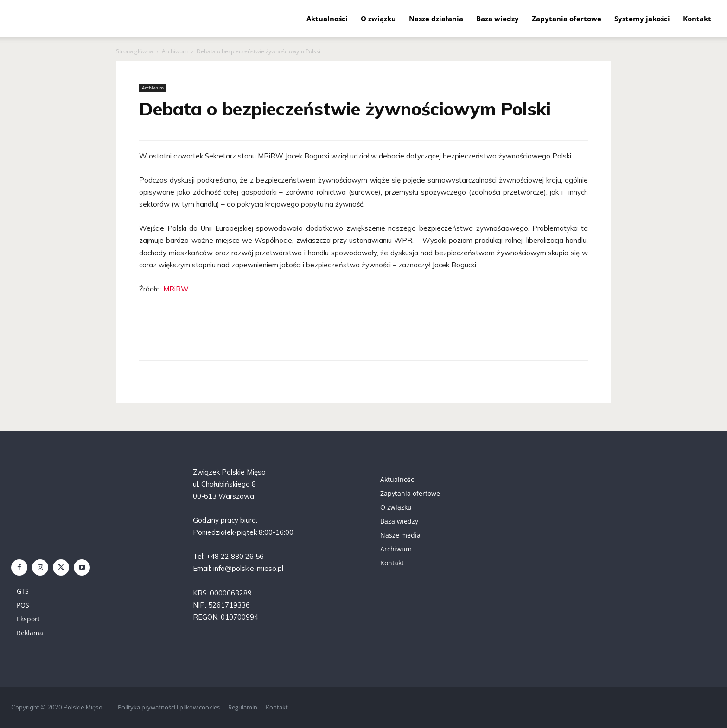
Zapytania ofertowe (567, 19)
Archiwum (175, 51)
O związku (378, 19)
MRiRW (176, 289)
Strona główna (134, 51)
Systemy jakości (642, 19)
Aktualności (327, 19)
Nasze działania (436, 19)
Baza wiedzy (497, 19)
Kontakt (697, 19)
